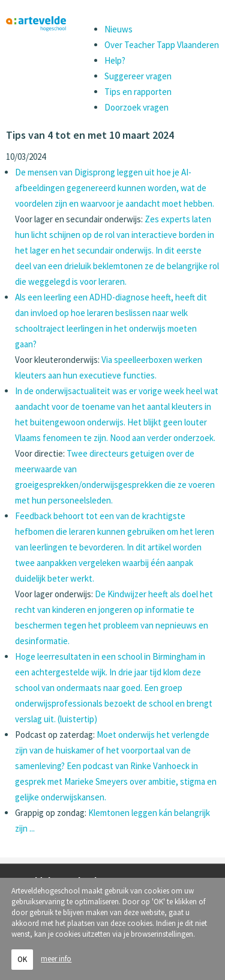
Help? (115, 60)
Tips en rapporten (138, 92)
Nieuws (118, 29)
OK (22, 963)
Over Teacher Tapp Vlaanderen (162, 45)
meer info (56, 963)
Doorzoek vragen (136, 107)
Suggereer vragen (138, 76)
